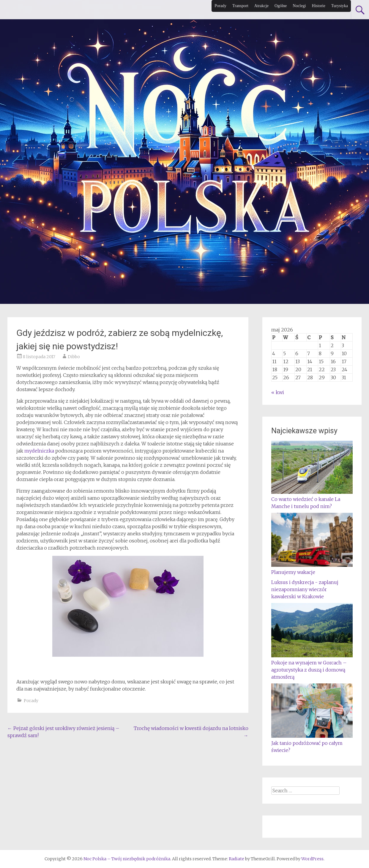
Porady (220, 6)
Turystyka (340, 6)
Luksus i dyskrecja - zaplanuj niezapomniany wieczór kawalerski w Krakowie (305, 589)
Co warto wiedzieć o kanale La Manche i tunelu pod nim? (312, 499)
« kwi (278, 392)
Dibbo (74, 357)
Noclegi (299, 6)
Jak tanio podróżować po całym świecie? (312, 743)
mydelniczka (39, 451)
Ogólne (281, 6)
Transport (240, 6)
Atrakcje (261, 6)
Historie (319, 6)
